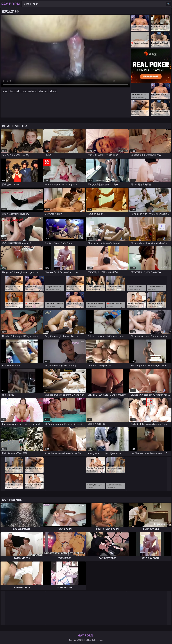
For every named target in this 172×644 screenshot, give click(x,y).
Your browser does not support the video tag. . (65, 51)
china (53, 91)
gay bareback (29, 91)
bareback (15, 91)
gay (5, 91)
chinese (43, 91)
